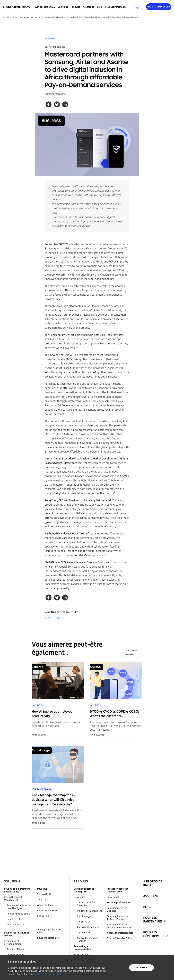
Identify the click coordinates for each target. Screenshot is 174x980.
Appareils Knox (45, 905)
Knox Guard (113, 897)
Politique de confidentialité (49, 974)
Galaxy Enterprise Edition (120, 938)
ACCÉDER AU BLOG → (132, 653)
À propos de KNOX (45, 7)
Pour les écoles (14, 919)
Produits (81, 881)
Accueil (6, 17)
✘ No (61, 618)
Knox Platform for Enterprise (86, 904)
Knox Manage (84, 916)
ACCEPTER (141, 968)
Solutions (12, 881)
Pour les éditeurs (15, 955)
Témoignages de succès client (49, 931)
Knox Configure (82, 955)
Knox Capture (83, 933)
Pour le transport (15, 925)
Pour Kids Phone (15, 949)
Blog (99, 7)
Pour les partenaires (116, 7)
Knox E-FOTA (83, 922)
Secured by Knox (46, 894)
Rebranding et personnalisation (13, 943)
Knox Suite (79, 897)
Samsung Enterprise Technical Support (117, 918)
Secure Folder (44, 916)
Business (51, 39)
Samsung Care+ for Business (117, 909)
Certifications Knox (47, 911)
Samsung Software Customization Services (119, 926)
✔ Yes (49, 618)
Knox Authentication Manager (87, 939)
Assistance (152, 896)
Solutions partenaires (48, 938)
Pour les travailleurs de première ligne (19, 907)
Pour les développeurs (154, 934)
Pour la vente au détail (18, 914)
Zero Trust (42, 900)
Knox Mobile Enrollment (89, 911)
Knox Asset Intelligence (89, 927)
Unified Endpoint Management (13, 899)
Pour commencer (159, 7)
